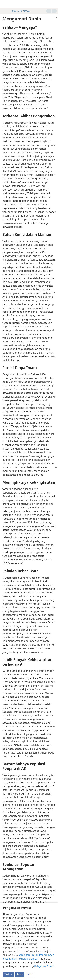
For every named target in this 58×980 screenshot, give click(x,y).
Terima (9, 974)
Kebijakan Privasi (44, 966)
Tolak (20, 974)
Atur (30, 974)
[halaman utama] (5, 4)
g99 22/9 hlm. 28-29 (20, 11)
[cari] (54, 4)
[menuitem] (5, 4)
